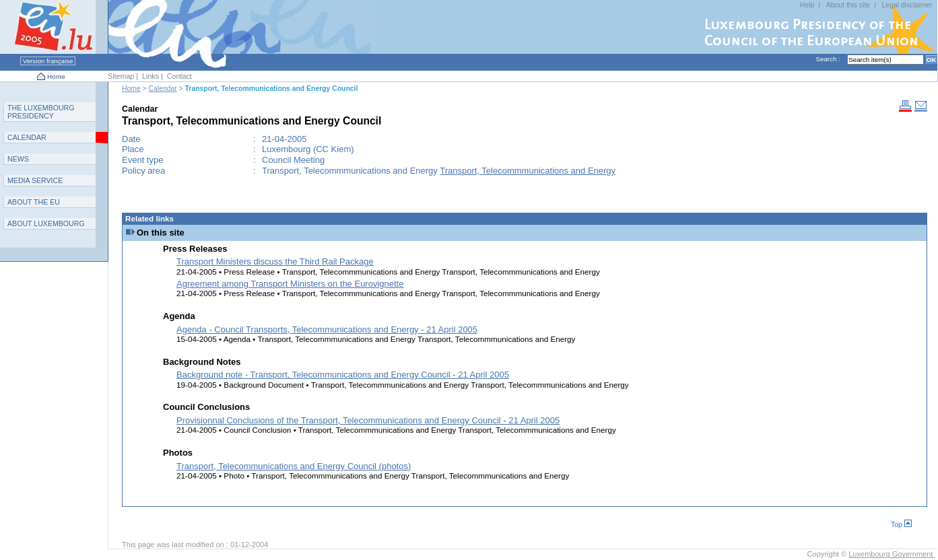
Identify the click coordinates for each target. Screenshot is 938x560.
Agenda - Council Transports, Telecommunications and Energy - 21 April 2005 (327, 329)
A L (46, 223)
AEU (34, 202)
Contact (179, 76)
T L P (41, 112)
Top (901, 525)
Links (150, 76)
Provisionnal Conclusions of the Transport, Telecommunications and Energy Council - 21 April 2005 (368, 420)
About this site (848, 5)
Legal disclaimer (907, 5)
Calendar (163, 89)
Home (56, 76)
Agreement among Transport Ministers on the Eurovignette (290, 284)
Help (807, 5)
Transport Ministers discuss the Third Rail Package (275, 261)
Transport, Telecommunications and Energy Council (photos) (294, 466)
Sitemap (121, 76)
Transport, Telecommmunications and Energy (528, 171)
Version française (48, 61)
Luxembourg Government (892, 554)
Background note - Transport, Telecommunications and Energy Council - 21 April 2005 (343, 375)
